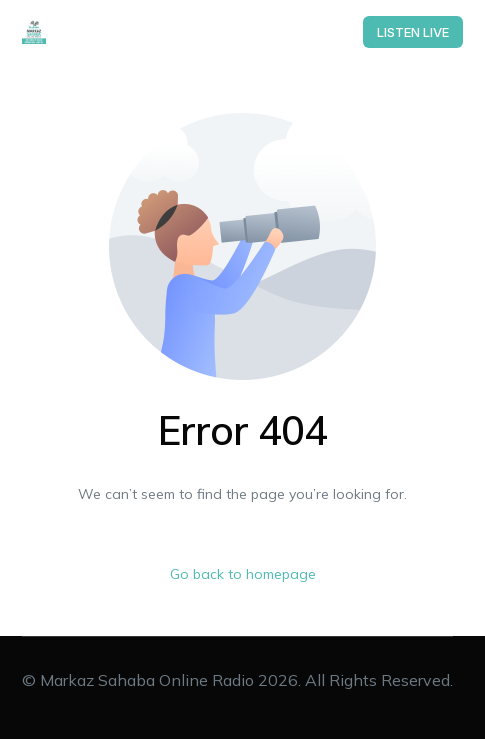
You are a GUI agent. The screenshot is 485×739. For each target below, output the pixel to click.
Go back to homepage (243, 574)
